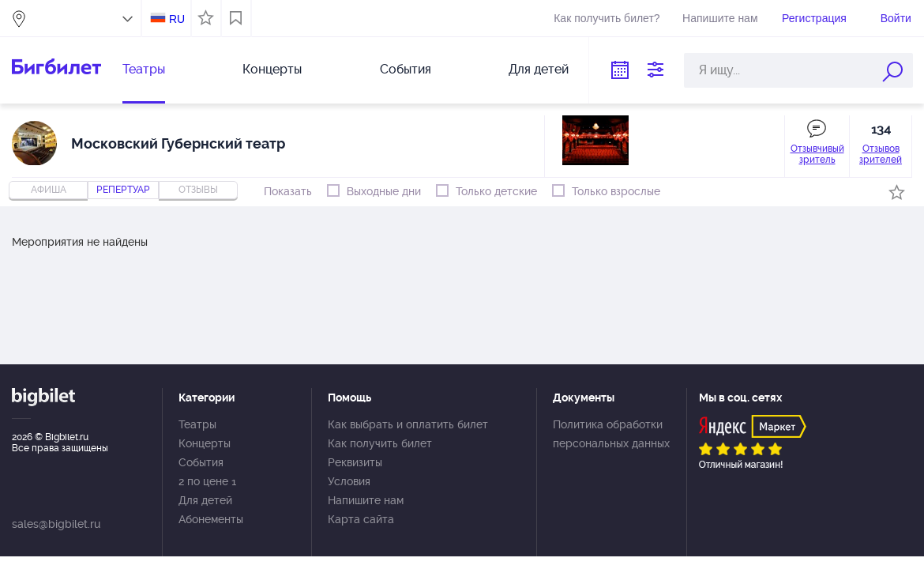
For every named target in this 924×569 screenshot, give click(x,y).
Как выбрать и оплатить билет (408, 424)
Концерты (272, 69)
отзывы (198, 190)
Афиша (49, 190)
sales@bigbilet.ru (56, 524)
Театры (144, 69)
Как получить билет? (607, 18)
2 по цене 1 (207, 481)
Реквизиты (355, 462)
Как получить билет (380, 443)
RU (177, 19)
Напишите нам (720, 18)
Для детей (539, 69)
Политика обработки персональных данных (611, 434)
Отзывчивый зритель (817, 154)
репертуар (123, 190)
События (406, 69)
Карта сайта (361, 519)
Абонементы (211, 519)
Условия (349, 481)
